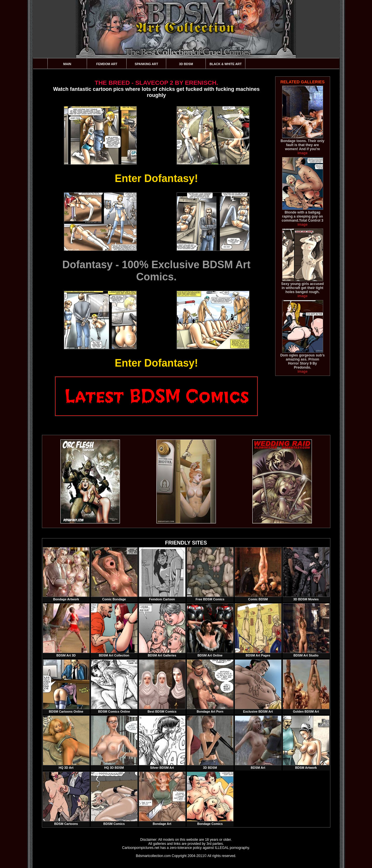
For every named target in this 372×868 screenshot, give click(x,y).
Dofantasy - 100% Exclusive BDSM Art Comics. (157, 271)
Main (67, 64)
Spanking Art (146, 64)
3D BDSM (186, 64)
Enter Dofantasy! (156, 178)
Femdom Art (107, 64)
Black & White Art (226, 64)
